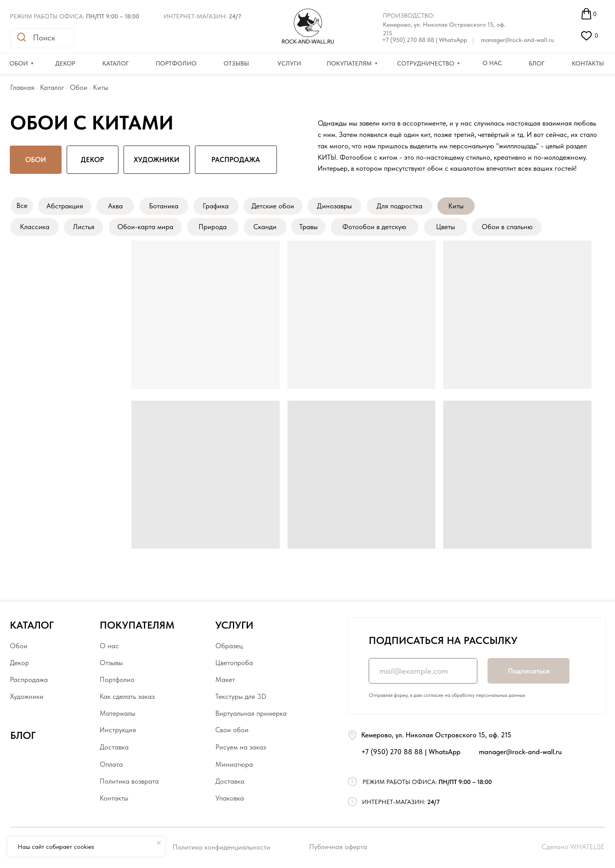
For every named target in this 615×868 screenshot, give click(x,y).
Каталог (52, 88)
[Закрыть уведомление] (159, 843)
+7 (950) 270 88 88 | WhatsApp (425, 40)
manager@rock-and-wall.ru (517, 40)
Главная (22, 88)
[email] (423, 671)
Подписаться (529, 671)
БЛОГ (23, 735)
